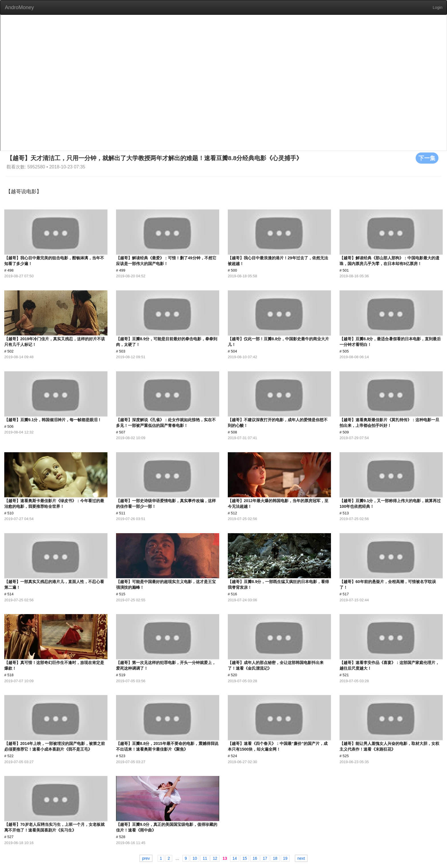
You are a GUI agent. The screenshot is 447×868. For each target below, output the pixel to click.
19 (285, 858)
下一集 (427, 158)
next (301, 858)
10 (195, 858)
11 (205, 858)
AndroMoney (19, 7)
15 (245, 858)
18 (275, 858)
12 (215, 858)
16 (255, 858)
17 (265, 858)
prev (146, 858)
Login (438, 7)
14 (235, 858)
